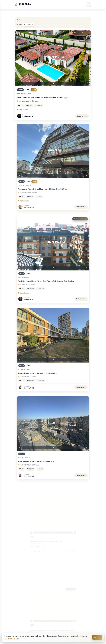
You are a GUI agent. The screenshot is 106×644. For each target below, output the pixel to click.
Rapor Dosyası (23, 110)
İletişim (57, 610)
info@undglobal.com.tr (26, 624)
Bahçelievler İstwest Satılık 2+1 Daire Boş (42, 454)
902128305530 (23, 621)
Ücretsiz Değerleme (62, 604)
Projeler (57, 607)
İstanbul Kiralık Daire (24, 581)
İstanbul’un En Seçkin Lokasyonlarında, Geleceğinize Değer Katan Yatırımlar (32, 567)
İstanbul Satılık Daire (63, 574)
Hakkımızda (59, 597)
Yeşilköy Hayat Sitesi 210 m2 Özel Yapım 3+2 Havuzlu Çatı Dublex (48, 274)
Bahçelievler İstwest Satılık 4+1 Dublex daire (42, 366)
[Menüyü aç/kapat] (88, 5)
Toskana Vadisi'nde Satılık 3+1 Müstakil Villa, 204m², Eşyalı (43, 98)
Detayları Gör (82, 116)
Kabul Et (97, 637)
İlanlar (57, 601)
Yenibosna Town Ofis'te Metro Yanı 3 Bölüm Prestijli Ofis (46, 182)
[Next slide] (88, 83)
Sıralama (20, 24)
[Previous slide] (18, 83)
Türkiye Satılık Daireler (25, 574)
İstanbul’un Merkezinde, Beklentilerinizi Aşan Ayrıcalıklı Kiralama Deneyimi (72, 567)
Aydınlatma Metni (11, 639)
